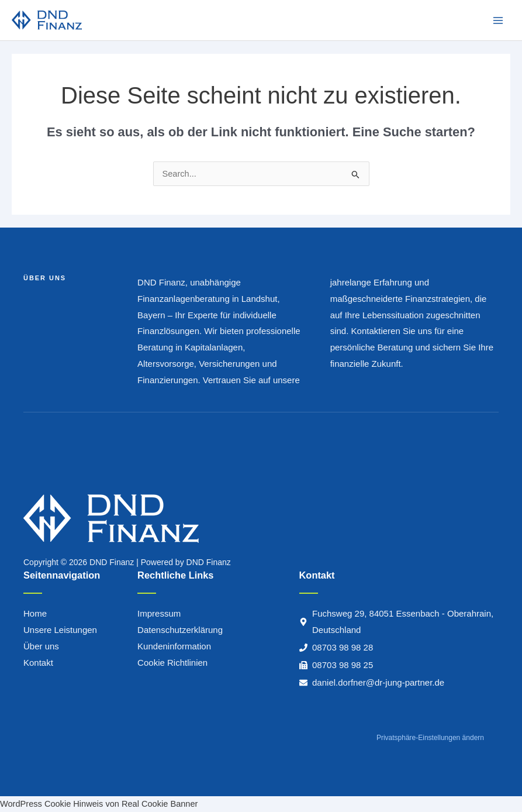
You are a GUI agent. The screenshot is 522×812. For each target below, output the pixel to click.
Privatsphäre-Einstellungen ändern (430, 738)
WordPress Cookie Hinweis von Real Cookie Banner (99, 804)
